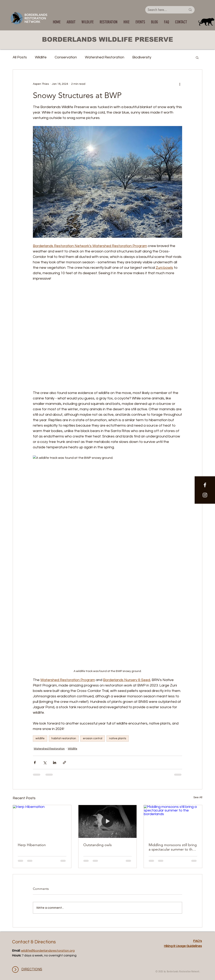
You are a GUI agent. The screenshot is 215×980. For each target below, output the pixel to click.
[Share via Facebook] (35, 762)
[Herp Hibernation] (42, 821)
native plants (118, 738)
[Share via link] (64, 762)
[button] (88, 22)
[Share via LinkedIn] (55, 762)
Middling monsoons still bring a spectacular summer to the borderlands (173, 847)
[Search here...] (164, 10)
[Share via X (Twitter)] (45, 762)
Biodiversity (142, 57)
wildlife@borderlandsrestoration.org (48, 951)
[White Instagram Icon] (205, 495)
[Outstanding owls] (108, 821)
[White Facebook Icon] (205, 485)
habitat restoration (64, 738)
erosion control (93, 738)
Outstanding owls (98, 845)
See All (198, 797)
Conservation (66, 57)
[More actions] (180, 84)
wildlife (40, 738)
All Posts (20, 57)
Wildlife (41, 57)
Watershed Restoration (105, 57)
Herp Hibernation (32, 845)
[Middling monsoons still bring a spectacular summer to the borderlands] (173, 821)
